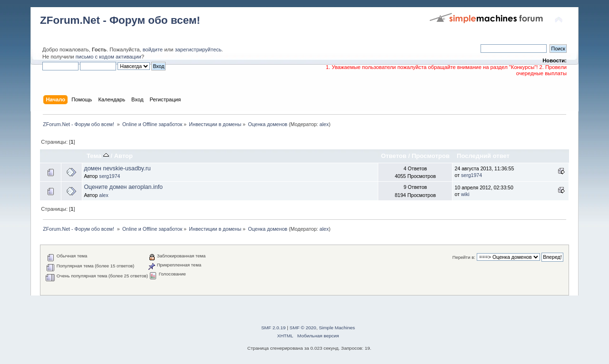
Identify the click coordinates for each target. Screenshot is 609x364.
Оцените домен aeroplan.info (123, 187)
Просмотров (431, 156)
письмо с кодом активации (108, 57)
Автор (123, 156)
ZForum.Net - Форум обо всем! (120, 20)
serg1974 (109, 176)
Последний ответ (483, 156)
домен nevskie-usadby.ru (117, 168)
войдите (153, 49)
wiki (465, 194)
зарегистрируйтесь (198, 49)
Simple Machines (337, 328)
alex (324, 124)
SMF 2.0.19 (274, 328)
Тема (98, 156)
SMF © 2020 (303, 328)
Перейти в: (464, 257)
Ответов (394, 156)
